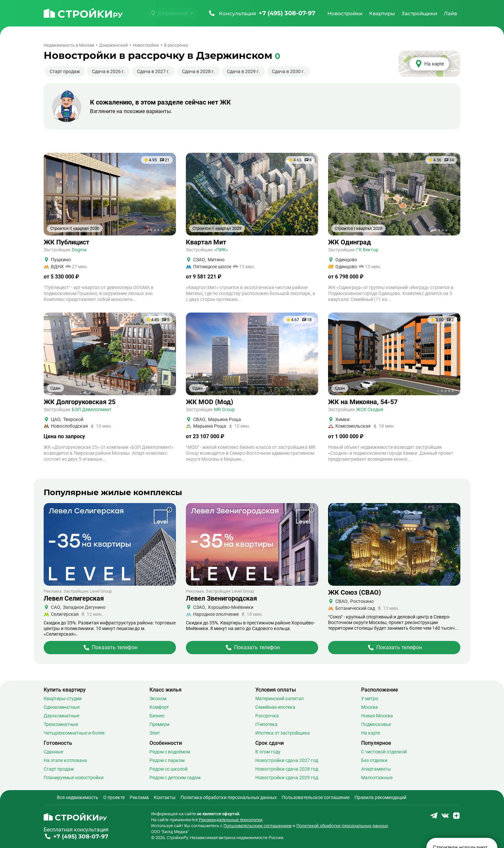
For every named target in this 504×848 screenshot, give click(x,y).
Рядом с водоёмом (170, 752)
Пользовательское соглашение (316, 797)
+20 (166, 390)
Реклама (139, 797)
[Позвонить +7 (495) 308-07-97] (261, 13)
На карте (371, 733)
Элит (155, 733)
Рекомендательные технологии (231, 820)
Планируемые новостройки (74, 778)
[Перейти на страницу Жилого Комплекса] (110, 648)
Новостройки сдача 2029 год (287, 778)
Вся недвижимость (78, 797)
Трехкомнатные (61, 724)
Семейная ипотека (275, 707)
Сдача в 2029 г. (243, 71)
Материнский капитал (279, 699)
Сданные (53, 752)
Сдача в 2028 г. (198, 71)
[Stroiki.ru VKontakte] (445, 818)
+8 (451, 230)
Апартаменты (376, 769)
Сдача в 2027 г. (153, 71)
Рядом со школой (168, 769)
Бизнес (157, 716)
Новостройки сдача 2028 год (287, 769)
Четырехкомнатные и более (74, 733)
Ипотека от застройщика (283, 733)
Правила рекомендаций (380, 797)
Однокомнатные (62, 707)
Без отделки (374, 760)
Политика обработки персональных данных (229, 797)
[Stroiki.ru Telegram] (434, 818)
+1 (167, 230)
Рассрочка (267, 716)
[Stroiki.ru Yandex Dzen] (456, 818)
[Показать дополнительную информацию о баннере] (169, 510)
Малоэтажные (377, 778)
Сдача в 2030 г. (288, 71)
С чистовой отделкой (384, 752)
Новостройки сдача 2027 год (287, 760)
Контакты (165, 797)
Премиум (159, 724)
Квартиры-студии (63, 699)
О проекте (114, 797)
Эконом (158, 699)
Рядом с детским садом (175, 778)
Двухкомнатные (62, 716)
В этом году (268, 752)
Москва (370, 707)
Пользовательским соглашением (258, 826)
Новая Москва (377, 716)
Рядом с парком (167, 760)
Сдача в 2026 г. (108, 71)
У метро (370, 699)
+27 (308, 390)
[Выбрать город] (172, 13)
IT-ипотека (266, 724)
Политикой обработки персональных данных (342, 826)
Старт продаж (65, 71)
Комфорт (159, 707)
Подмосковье (376, 724)
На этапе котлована (65, 760)
